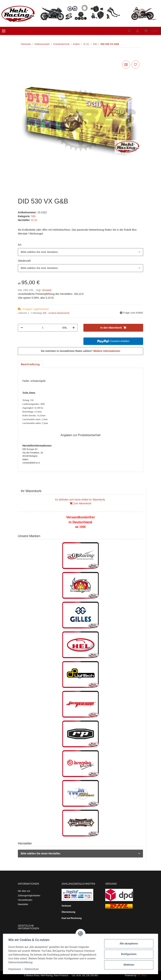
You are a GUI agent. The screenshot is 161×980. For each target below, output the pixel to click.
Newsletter (23, 904)
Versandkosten (25, 900)
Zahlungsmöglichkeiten (29, 896)
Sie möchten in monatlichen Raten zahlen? (80, 351)
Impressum (15, 969)
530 (33, 216)
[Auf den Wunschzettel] (136, 65)
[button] (129, 31)
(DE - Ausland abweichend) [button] (56, 313)
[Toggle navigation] (4, 31)
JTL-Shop (142, 975)
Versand (47, 290)
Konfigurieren (128, 954)
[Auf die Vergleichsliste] (126, 65)
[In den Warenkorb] (21, 56)
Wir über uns (24, 891)
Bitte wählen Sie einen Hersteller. (41, 853)
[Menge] (43, 328)
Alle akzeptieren (128, 944)
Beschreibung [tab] (30, 364)
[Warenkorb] (151, 31)
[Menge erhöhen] (74, 328)
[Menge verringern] (22, 328)
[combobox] (80, 252)
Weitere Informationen (107, 351)
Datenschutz (32, 969)
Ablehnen (128, 965)
